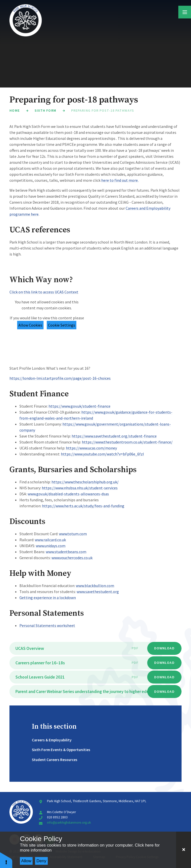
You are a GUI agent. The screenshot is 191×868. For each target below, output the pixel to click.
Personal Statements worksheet (47, 625)
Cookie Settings (62, 325)
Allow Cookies (30, 325)
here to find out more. (120, 180)
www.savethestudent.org (98, 592)
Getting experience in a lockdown (48, 598)
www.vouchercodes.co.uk (72, 558)
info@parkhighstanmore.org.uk (69, 823)
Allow (26, 861)
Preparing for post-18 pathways (103, 110)
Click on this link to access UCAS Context (44, 292)
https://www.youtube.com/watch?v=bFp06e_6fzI (102, 454)
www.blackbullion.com (95, 586)
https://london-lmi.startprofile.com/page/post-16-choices (60, 378)
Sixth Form (45, 110)
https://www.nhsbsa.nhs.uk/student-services (80, 488)
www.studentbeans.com (66, 552)
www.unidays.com (51, 546)
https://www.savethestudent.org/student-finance (114, 436)
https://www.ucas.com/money (91, 448)
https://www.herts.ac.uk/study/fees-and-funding (83, 506)
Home (14, 110)
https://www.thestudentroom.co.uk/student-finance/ (127, 442)
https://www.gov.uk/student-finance (79, 406)
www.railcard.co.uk (50, 540)
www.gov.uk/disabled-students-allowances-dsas (68, 494)
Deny (42, 861)
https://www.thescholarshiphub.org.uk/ (85, 482)
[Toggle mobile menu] (185, 12)
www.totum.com (73, 534)
